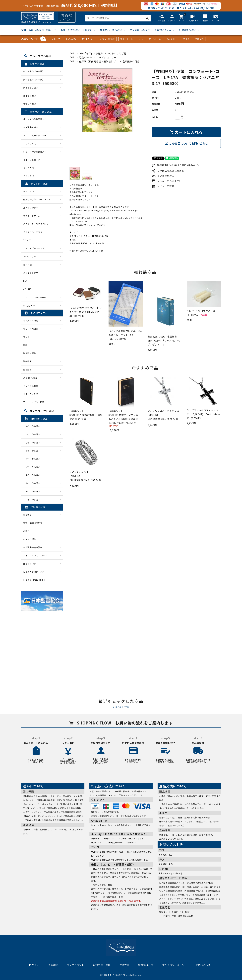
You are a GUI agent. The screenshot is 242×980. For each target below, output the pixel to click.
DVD (25, 281)
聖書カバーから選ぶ (111, 30)
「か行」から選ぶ (33, 434)
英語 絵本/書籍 (30, 378)
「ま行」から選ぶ (33, 475)
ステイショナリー (107, 57)
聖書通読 (28, 369)
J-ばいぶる (71, 39)
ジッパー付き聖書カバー (35, 152)
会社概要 (28, 515)
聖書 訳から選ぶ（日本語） (37, 30)
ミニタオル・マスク (33, 232)
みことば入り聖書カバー (35, 135)
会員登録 (53, 965)
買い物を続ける (163, 176)
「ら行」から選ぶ (33, 491)
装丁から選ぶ (30, 96)
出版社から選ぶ (188, 30)
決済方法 (124, 965)
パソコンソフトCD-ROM (35, 297)
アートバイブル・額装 (34, 402)
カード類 (28, 265)
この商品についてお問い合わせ (186, 143)
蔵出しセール (155, 39)
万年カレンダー (31, 208)
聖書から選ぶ (30, 104)
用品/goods (86, 57)
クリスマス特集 (31, 386)
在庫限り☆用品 (131, 61)
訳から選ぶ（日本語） (34, 71)
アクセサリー (88, 39)
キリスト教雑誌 (107, 39)
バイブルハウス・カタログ (36, 555)
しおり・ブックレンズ (34, 248)
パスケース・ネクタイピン (36, 224)
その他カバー (30, 176)
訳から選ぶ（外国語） (34, 79)
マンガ (26, 337)
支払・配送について (33, 523)
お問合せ (28, 531)
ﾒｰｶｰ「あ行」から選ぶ (91, 53)
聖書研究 (28, 361)
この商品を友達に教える (168, 171)
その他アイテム (163, 30)
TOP (72, 53)
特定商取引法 (146, 965)
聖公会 (186, 39)
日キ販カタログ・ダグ (34, 572)
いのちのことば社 (117, 53)
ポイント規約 (30, 539)
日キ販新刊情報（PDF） (35, 580)
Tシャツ (27, 240)
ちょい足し (172, 39)
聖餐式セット (127, 39)
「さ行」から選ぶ (33, 442)
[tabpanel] (107, 100)
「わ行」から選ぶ (33, 499)
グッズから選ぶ (138, 30)
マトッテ (56, 39)
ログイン (34, 965)
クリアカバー (30, 168)
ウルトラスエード (32, 160)
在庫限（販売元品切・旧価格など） (98, 61)
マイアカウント (76, 965)
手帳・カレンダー (32, 394)
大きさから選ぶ (31, 88)
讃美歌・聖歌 (30, 353)
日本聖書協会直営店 (33, 547)
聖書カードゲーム (32, 216)
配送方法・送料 (102, 965)
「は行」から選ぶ (33, 467)
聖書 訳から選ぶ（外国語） (77, 30)
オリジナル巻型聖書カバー (36, 119)
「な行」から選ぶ (33, 459)
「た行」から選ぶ (33, 451)
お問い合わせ (203, 965)
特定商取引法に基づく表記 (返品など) (175, 165)
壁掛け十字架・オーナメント (37, 199)
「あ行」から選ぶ (33, 426)
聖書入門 (199, 39)
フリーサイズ (30, 143)
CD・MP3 (28, 289)
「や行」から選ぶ (33, 483)
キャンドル (29, 191)
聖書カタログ (30, 564)
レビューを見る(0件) (166, 181)
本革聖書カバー (31, 127)
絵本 (141, 39)
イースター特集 (31, 320)
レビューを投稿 (163, 186)
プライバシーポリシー (174, 965)
